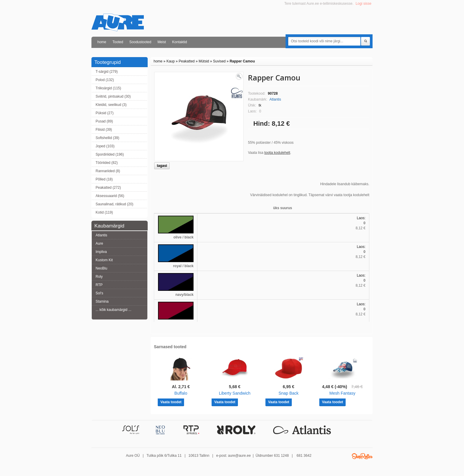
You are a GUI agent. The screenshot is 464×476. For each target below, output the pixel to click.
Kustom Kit (104, 260)
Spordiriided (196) (110, 154)
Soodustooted (140, 42)
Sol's (99, 293)
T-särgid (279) (107, 72)
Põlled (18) (104, 179)
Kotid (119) (104, 212)
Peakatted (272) (108, 188)
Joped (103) (105, 146)
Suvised (219, 61)
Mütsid (204, 61)
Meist (162, 42)
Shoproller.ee (362, 456)
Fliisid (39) (104, 130)
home (102, 42)
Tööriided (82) (107, 163)
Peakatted (187, 61)
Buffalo (181, 393)
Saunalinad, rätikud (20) (114, 204)
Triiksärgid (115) (108, 88)
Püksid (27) (105, 113)
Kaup (170, 61)
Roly (99, 277)
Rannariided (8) (108, 171)
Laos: (361, 218)
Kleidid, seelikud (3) (111, 105)
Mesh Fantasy (342, 393)
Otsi (365, 41)
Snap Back (289, 393)
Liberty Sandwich (235, 393)
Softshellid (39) (107, 138)
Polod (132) (105, 80)
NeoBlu (101, 268)
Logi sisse (364, 4)
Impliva (101, 252)
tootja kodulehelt (277, 153)
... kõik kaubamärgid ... (113, 310)
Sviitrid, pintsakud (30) (113, 96)
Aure (99, 243)
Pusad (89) (104, 121)
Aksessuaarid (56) (110, 196)
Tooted (118, 42)
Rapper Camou (242, 61)
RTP (99, 285)
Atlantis (101, 235)
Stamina (102, 301)
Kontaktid (180, 42)
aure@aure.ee (239, 456)
